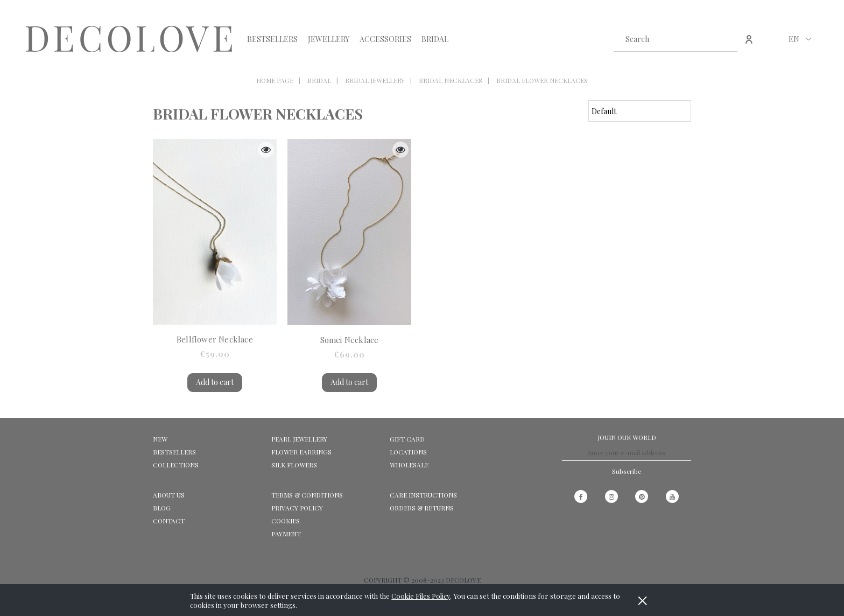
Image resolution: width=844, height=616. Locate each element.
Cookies (286, 521)
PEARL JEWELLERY (299, 439)
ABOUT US (169, 495)
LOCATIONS (408, 452)
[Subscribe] (627, 471)
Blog (162, 508)
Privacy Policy (297, 508)
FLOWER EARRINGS (301, 452)
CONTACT (169, 521)
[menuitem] (272, 39)
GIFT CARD (407, 439)
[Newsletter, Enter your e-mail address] (627, 453)
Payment (286, 534)
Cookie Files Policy (421, 596)
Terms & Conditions (307, 495)
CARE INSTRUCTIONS (423, 495)
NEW (160, 439)
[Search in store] (665, 39)
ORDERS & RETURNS (422, 508)
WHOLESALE (409, 465)
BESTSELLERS (174, 452)
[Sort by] (640, 111)
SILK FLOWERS (294, 465)
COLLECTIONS (176, 465)
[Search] (725, 39)
